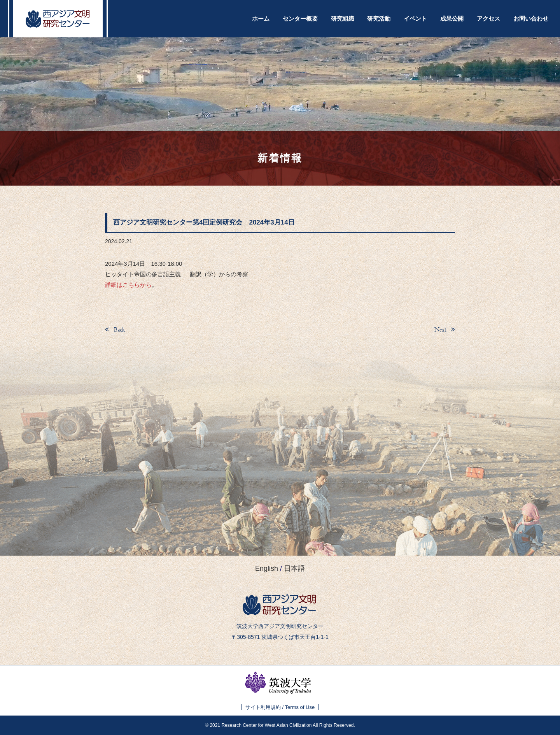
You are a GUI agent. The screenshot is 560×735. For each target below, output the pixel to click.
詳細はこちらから (128, 285)
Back (119, 330)
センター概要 (300, 18)
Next (441, 330)
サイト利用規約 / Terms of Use (280, 707)
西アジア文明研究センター (58, 19)
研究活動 (379, 18)
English (267, 568)
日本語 (294, 568)
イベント (415, 18)
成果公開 (452, 18)
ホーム (261, 18)
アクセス (488, 18)
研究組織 (343, 18)
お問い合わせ (531, 18)
